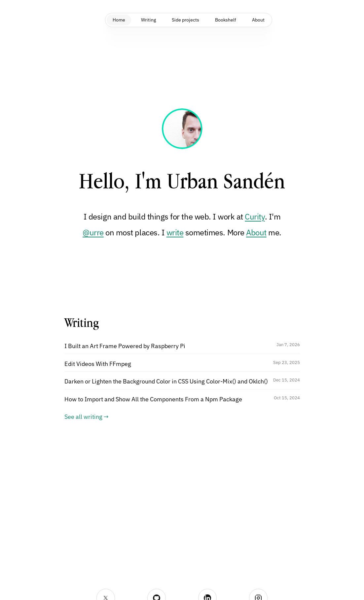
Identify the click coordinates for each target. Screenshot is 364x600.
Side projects (185, 20)
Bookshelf (228, 20)
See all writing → (87, 417)
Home (114, 20)
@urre (93, 232)
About (256, 232)
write (175, 232)
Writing (146, 20)
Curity (255, 217)
